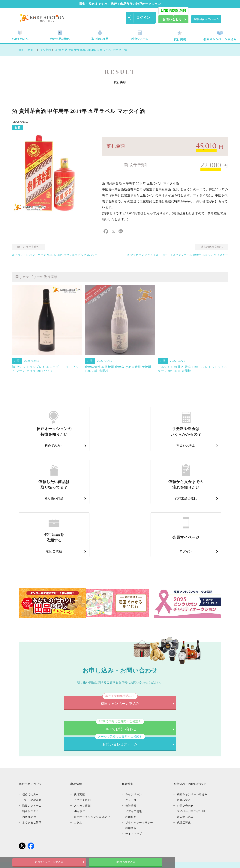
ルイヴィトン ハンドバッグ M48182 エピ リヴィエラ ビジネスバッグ (55, 255)
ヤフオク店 (81, 732)
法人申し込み (186, 749)
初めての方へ (20, 36)
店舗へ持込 (184, 732)
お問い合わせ (186, 737)
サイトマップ (134, 765)
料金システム (140, 36)
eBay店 (79, 743)
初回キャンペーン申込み (220, 36)
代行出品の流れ (60, 36)
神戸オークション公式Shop (92, 749)
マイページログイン (190, 743)
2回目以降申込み (158, 862)
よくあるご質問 (33, 754)
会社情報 (131, 737)
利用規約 (131, 749)
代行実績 (180, 36)
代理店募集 (184, 754)
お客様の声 (30, 749)
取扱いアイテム (33, 737)
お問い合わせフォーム (168, 672)
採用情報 (131, 760)
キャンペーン (134, 726)
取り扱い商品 (100, 36)
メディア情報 (134, 743)
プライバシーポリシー (140, 754)
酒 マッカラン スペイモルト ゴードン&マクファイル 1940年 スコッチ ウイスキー (177, 255)
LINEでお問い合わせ (72, 672)
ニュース (131, 732)
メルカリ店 (81, 737)
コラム (78, 754)
